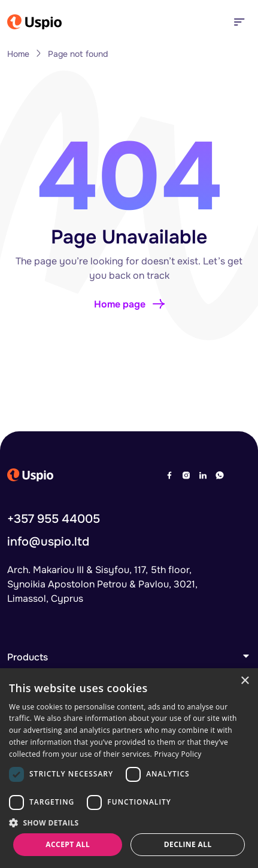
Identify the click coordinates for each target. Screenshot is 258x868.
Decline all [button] (188, 844)
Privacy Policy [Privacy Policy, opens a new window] (177, 754)
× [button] (245, 681)
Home (18, 54)
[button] (129, 823)
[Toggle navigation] (239, 22)
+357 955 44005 (54, 530)
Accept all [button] (68, 844)
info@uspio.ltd (48, 552)
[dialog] (129, 768)
